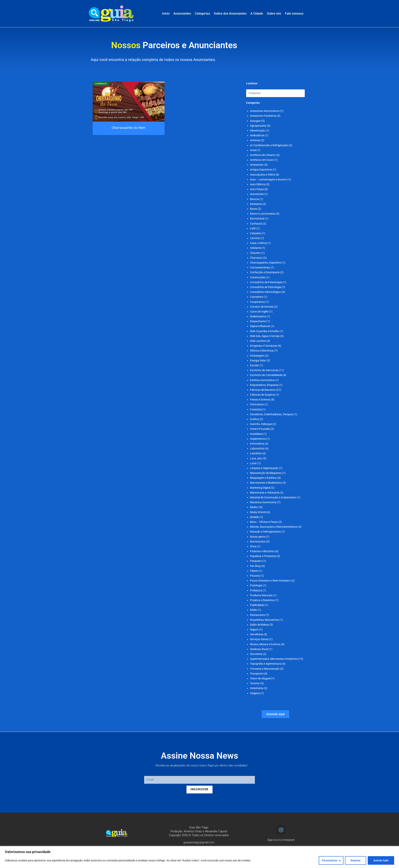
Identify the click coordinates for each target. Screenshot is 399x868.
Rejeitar (356, 860)
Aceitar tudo (381, 860)
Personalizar (330, 860)
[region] (199, 857)
